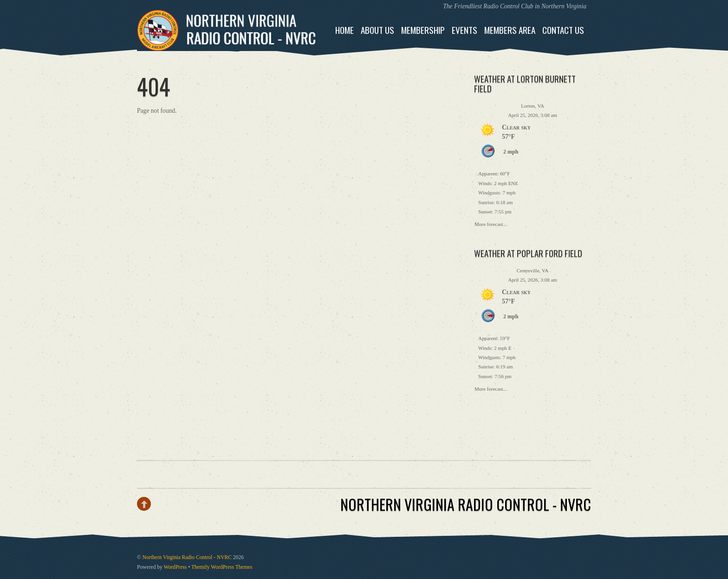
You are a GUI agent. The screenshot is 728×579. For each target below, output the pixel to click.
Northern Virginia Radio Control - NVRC (187, 557)
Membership (423, 30)
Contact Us (563, 30)
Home (344, 30)
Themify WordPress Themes (222, 567)
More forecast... (491, 223)
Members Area (510, 30)
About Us (377, 30)
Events (465, 30)
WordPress (175, 567)
